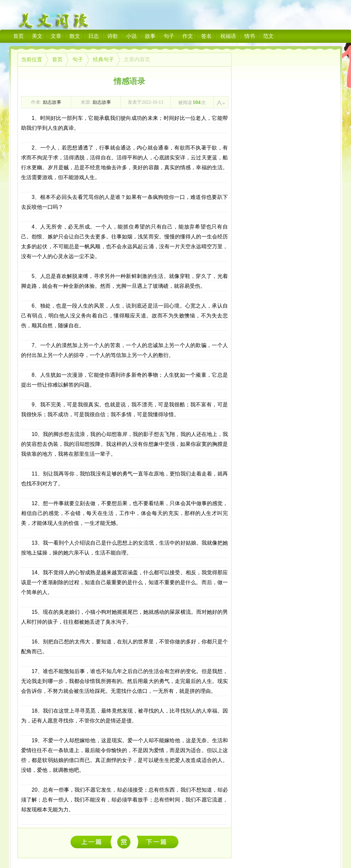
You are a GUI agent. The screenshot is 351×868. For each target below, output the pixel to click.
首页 (18, 36)
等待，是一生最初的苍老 (93, 842)
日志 (94, 36)
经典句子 (103, 59)
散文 (75, 36)
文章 (56, 36)
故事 (150, 36)
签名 (206, 36)
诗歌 (113, 36)
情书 (250, 36)
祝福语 (228, 36)
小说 (131, 36)
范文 (268, 36)
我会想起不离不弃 (158, 842)
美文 (37, 36)
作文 (188, 36)
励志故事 (52, 102)
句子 (169, 36)
